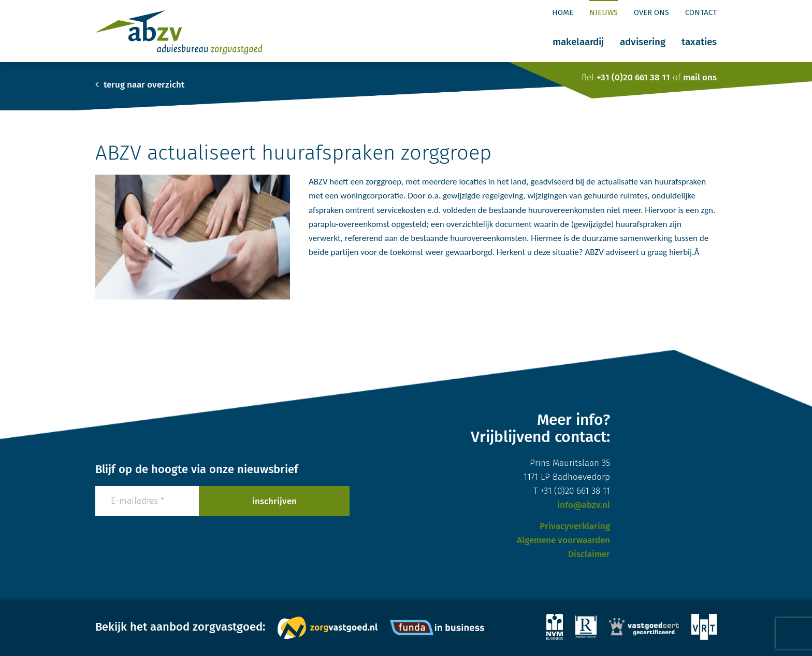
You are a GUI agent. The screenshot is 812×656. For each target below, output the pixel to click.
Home (563, 12)
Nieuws (604, 12)
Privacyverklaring (575, 526)
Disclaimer (589, 554)
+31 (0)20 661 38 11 (633, 77)
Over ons (651, 12)
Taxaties (699, 42)
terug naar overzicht (140, 85)
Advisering (643, 42)
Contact (701, 12)
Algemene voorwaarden (563, 540)
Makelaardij (578, 42)
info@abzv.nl (584, 505)
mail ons (700, 77)
